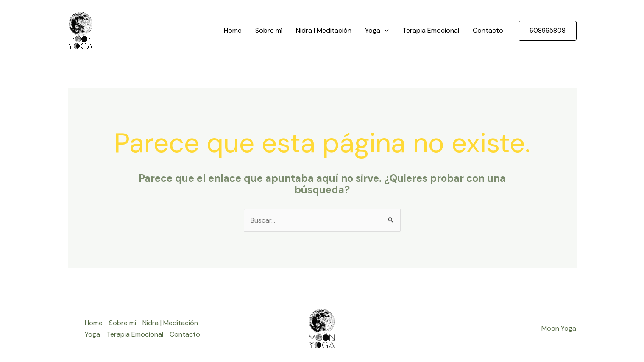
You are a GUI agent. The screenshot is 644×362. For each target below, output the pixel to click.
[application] (385, 31)
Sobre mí (269, 30)
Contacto (488, 30)
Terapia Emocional (431, 30)
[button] (548, 31)
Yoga (377, 31)
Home (233, 30)
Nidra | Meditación (324, 30)
